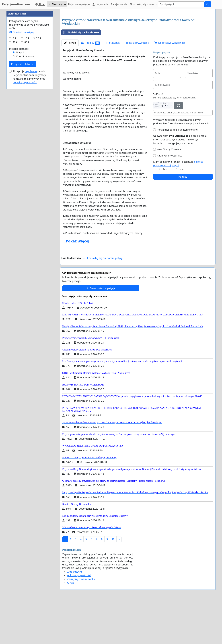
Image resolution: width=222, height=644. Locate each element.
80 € (27, 135)
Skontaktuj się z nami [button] (142, 4)
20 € (39, 131)
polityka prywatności (137, 86)
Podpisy (91, 86)
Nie (182, 212)
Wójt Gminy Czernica (169, 193)
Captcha (158, 137)
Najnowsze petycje (79, 4)
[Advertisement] (138, 35)
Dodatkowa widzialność (170, 86)
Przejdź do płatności (23, 157)
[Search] (181, 4)
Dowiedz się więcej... (23, 125)
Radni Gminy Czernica (170, 199)
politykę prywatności (25, 175)
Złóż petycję (57, 4)
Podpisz (183, 220)
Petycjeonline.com (16, 4)
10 (113, 582)
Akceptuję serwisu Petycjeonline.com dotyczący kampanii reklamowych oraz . (30, 169)
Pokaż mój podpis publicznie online (177, 173)
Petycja (70, 86)
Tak (165, 212)
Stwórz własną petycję (101, 331)
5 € (14, 131)
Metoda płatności (19, 141)
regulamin (31, 164)
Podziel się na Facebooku (80, 76)
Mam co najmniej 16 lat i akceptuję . (178, 207)
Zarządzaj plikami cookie (81, 622)
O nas (71, 626)
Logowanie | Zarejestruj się (110, 4)
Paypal (20, 145)
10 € (27, 131)
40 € (15, 135)
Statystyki (113, 86)
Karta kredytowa (26, 149)
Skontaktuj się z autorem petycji (103, 301)
